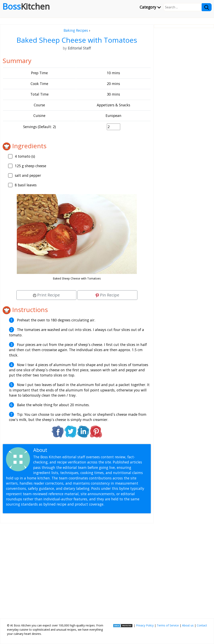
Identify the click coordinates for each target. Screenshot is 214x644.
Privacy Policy (145, 625)
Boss (26, 6)
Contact (202, 625)
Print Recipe (46, 295)
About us (188, 625)
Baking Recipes (76, 30)
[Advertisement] (77, 569)
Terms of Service (168, 625)
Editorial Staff (64, 450)
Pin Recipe (107, 295)
